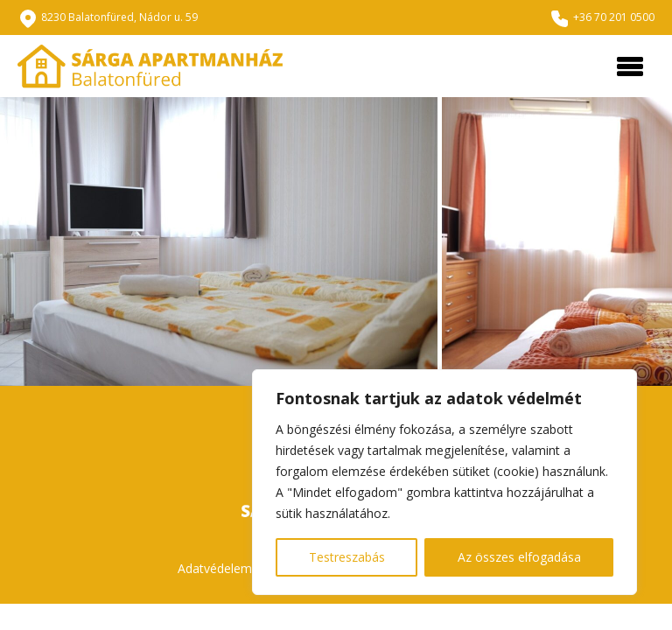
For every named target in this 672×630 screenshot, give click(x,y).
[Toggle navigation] (630, 66)
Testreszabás (347, 557)
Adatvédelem (215, 568)
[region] (444, 482)
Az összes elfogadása (519, 557)
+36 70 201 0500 (614, 17)
